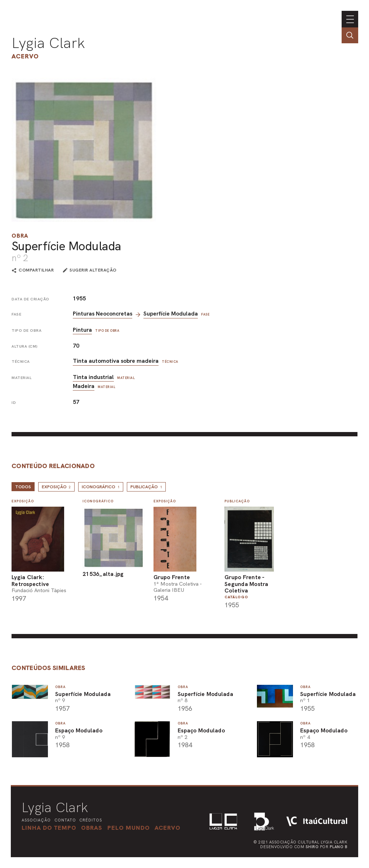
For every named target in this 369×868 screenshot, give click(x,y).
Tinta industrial (93, 377)
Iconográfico (101, 487)
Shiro (312, 847)
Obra (20, 236)
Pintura (82, 330)
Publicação (146, 487)
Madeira (84, 386)
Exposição (56, 487)
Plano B (339, 847)
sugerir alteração (93, 270)
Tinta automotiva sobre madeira (116, 361)
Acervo (25, 56)
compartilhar (36, 270)
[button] (129, 828)
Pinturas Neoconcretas (103, 314)
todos (23, 487)
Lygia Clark (48, 43)
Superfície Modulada (171, 314)
